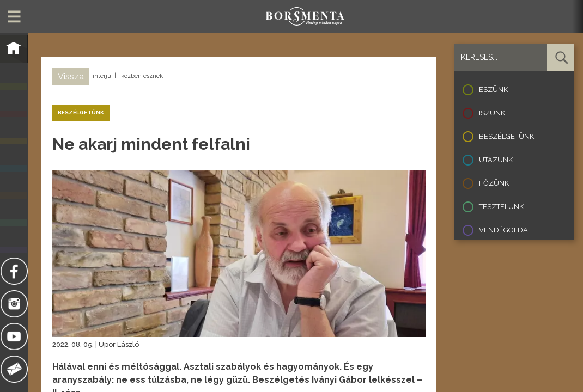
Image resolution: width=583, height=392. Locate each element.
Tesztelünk (501, 207)
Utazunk (496, 160)
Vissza (71, 76)
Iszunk (492, 113)
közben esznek (142, 76)
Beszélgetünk (506, 136)
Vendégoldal (505, 230)
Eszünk (493, 90)
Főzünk (494, 183)
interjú (102, 76)
